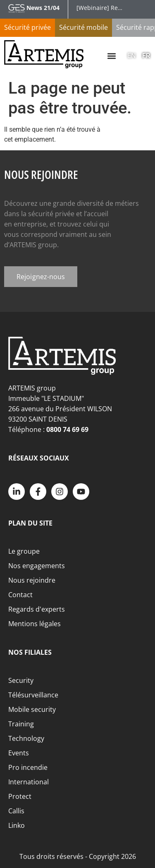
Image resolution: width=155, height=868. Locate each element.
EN (131, 56)
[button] (111, 56)
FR (146, 56)
